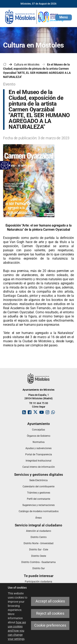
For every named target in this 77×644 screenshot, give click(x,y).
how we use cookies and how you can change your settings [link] (17, 631)
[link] (35, 17)
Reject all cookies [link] (50, 613)
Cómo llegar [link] (39, 407)
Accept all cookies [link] (50, 601)
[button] (64, 17)
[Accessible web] (5, 165)
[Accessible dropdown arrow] (9, 165)
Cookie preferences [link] (50, 625)
